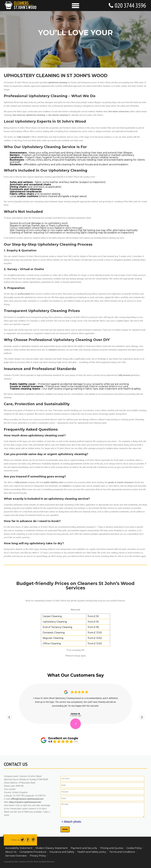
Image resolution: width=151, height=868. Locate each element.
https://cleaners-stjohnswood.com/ (25, 802)
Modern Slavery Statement (52, 848)
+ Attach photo (71, 822)
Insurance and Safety (62, 852)
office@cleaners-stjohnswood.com (27, 799)
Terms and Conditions (122, 852)
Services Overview (16, 856)
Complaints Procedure (33, 852)
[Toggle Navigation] (75, 6)
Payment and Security (84, 848)
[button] (9, 717)
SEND (65, 829)
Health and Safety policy (92, 852)
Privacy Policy (38, 856)
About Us (11, 852)
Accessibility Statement (19, 848)
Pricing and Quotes (112, 848)
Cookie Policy (134, 848)
